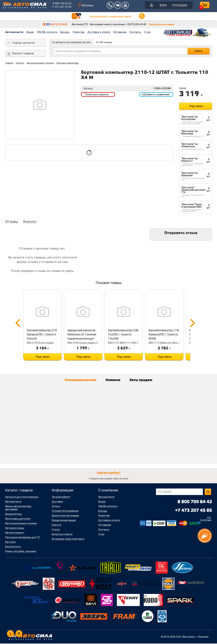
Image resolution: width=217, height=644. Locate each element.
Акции (30, 32)
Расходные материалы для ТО (22, 538)
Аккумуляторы (14, 515)
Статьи (56, 530)
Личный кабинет (61, 497)
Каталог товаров (23, 53)
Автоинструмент (15, 533)
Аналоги (30, 222)
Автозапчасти (14, 32)
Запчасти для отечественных (22, 497)
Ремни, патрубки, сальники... (21, 552)
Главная (9, 63)
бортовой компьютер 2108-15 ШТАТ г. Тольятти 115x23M (126, 334)
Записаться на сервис (162, 24)
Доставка (57, 502)
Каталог (20, 63)
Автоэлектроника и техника (40, 63)
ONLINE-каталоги (47, 32)
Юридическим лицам (64, 521)
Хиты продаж (144, 380)
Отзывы (12, 222)
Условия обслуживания (65, 511)
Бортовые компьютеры (68, 63)
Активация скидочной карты (68, 539)
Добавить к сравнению (156, 94)
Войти (163, 6)
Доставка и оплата (99, 32)
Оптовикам (120, 32)
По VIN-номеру (104, 42)
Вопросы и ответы (62, 535)
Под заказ (196, 106)
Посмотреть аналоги (97, 94)
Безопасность (13, 547)
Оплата (56, 507)
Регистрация (180, 6)
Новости (56, 525)
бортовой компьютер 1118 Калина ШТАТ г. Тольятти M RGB (168, 334)
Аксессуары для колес (18, 519)
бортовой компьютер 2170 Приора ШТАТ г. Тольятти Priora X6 (41, 334)
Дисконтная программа (65, 516)
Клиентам (79, 32)
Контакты (135, 32)
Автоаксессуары (15, 529)
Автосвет (11, 543)
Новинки (113, 380)
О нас (148, 32)
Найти (198, 51)
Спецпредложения (78, 380)
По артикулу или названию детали (71, 42)
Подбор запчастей (23, 43)
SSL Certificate (206, 520)
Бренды (65, 32)
